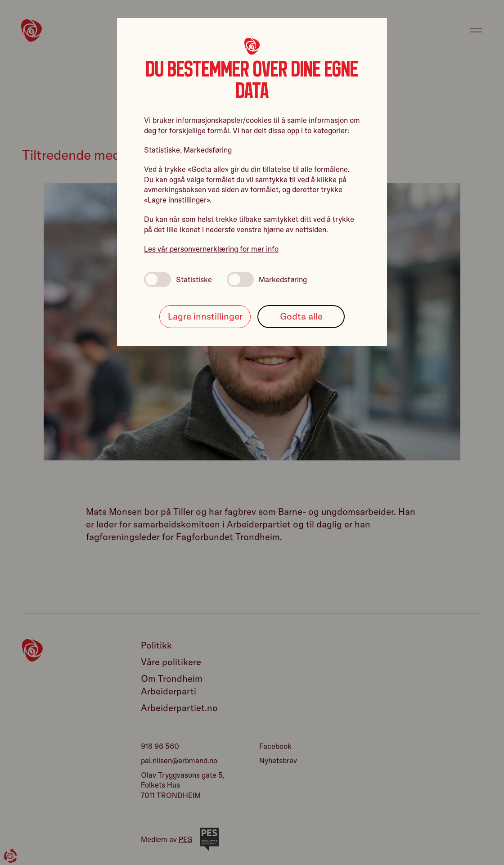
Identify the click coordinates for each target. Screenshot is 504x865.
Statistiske (178, 279)
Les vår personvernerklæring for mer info (211, 249)
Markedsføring (267, 279)
